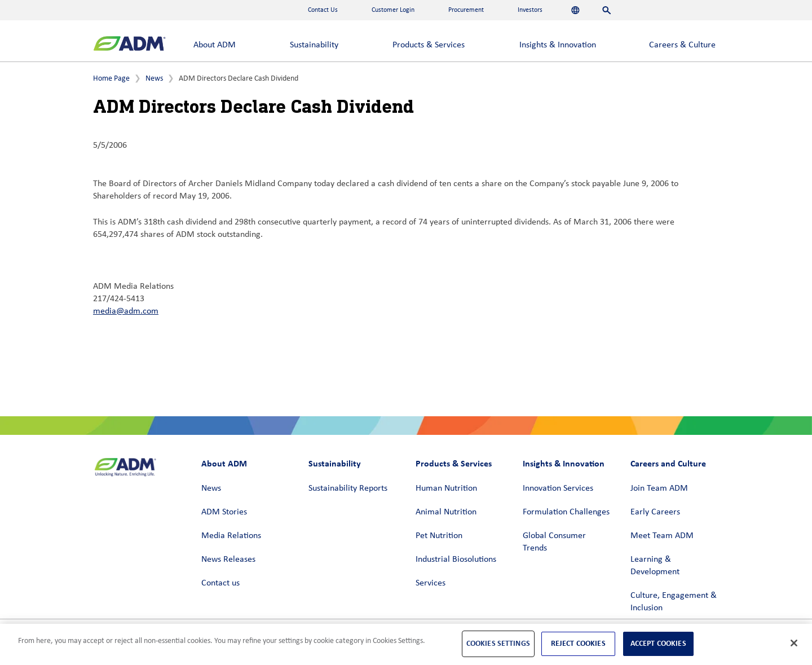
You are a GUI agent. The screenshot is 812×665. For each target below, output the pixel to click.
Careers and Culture (668, 463)
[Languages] (575, 10)
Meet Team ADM (662, 536)
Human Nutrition (446, 488)
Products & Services (429, 45)
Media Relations (231, 536)
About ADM (215, 45)
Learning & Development (655, 566)
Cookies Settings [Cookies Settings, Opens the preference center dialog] (498, 643)
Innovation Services (558, 488)
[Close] (794, 643)
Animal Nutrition (446, 512)
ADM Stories (224, 512)
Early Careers (655, 512)
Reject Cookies (578, 643)
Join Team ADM (659, 488)
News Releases (228, 560)
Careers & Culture (682, 45)
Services (431, 583)
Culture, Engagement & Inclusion (674, 602)
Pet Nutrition (439, 536)
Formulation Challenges (566, 512)
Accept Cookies (658, 643)
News (154, 79)
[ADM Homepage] (129, 45)
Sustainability (314, 45)
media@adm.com (126, 311)
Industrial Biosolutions (456, 560)
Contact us (220, 583)
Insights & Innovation (558, 45)
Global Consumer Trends (554, 542)
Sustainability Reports (348, 488)
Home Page (111, 79)
